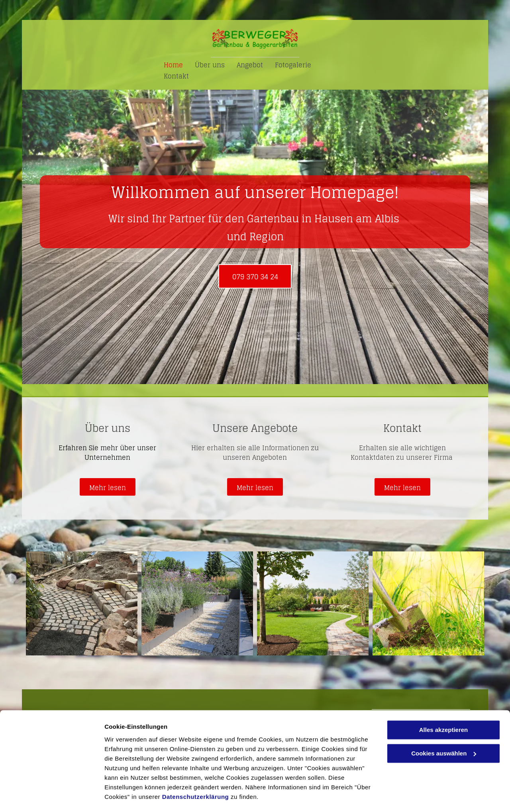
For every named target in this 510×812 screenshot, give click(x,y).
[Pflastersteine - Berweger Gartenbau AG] (82, 603)
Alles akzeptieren (444, 708)
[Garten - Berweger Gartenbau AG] (313, 603)
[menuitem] (173, 65)
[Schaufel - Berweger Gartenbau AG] (428, 603)
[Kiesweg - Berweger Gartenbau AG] (197, 603)
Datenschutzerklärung (196, 774)
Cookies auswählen (132, 796)
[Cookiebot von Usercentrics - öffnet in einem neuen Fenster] (52, 796)
